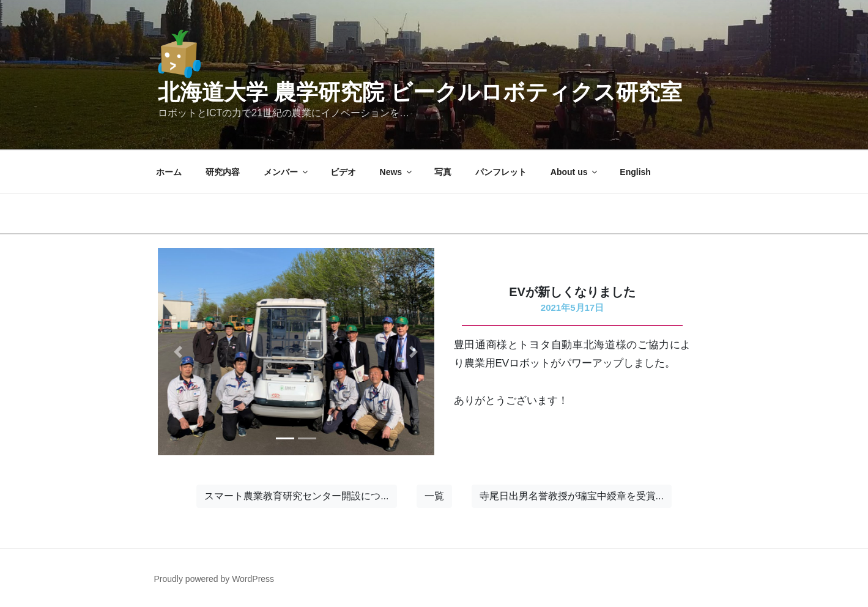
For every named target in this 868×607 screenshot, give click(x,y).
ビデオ (343, 172)
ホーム (169, 172)
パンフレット (501, 172)
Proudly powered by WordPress (214, 579)
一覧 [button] (434, 496)
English (635, 172)
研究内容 (223, 172)
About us (575, 172)
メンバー (287, 172)
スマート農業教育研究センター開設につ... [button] (296, 496)
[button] (179, 352)
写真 (443, 172)
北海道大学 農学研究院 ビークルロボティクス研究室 (420, 92)
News (397, 172)
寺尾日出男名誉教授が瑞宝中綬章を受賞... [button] (572, 496)
